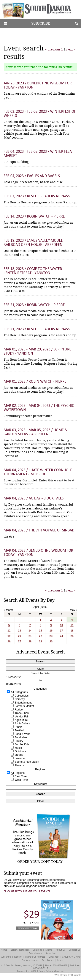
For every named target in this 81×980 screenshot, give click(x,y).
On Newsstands (30, 960)
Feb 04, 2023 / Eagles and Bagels (32, 176)
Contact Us (75, 950)
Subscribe (41, 23)
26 (9, 642)
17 (62, 631)
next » (70, 49)
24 (62, 636)
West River (21, 780)
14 (30, 631)
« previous (53, 49)
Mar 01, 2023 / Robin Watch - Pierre (35, 381)
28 (30, 642)
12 (9, 631)
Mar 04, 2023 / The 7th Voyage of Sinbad (39, 530)
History (19, 741)
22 (40, 636)
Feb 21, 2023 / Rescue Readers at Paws (37, 329)
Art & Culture (22, 724)
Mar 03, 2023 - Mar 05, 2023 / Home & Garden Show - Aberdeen (35, 432)
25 (72, 636)
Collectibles (22, 696)
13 (19, 631)
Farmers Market (24, 706)
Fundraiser (21, 737)
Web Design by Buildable (68, 975)
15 (40, 631)
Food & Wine (23, 734)
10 (62, 625)
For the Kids (22, 744)
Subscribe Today (28, 928)
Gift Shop (54, 957)
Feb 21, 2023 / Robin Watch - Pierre (34, 305)
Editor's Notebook (20, 950)
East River (21, 776)
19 (9, 636)
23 (51, 636)
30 (51, 642)
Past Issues (48, 960)
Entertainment (23, 703)
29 (40, 642)
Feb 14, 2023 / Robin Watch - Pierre (34, 216)
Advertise (51, 953)
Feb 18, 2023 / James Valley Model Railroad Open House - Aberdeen (33, 243)
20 (19, 636)
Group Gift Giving (71, 957)
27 (19, 642)
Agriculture (21, 720)
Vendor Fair (22, 717)
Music (18, 748)
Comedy (20, 699)
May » (74, 610)
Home (4, 950)
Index (60, 960)
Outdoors (20, 751)
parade (19, 755)
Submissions (36, 953)
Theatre (19, 765)
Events (49, 950)
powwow (20, 758)
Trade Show (22, 713)
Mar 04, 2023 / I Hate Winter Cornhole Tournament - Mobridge (38, 472)
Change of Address (35, 957)
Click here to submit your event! (27, 891)
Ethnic (18, 727)
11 (72, 625)
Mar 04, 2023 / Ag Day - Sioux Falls (34, 498)
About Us (61, 950)
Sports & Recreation (27, 762)
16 (51, 631)
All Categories (19, 692)
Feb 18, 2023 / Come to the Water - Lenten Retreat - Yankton (34, 271)
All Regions (18, 773)
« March (9, 610)
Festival (19, 730)
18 (72, 631)
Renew (18, 957)
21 (30, 636)
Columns (37, 950)
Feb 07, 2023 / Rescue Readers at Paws (37, 196)
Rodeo (19, 710)
